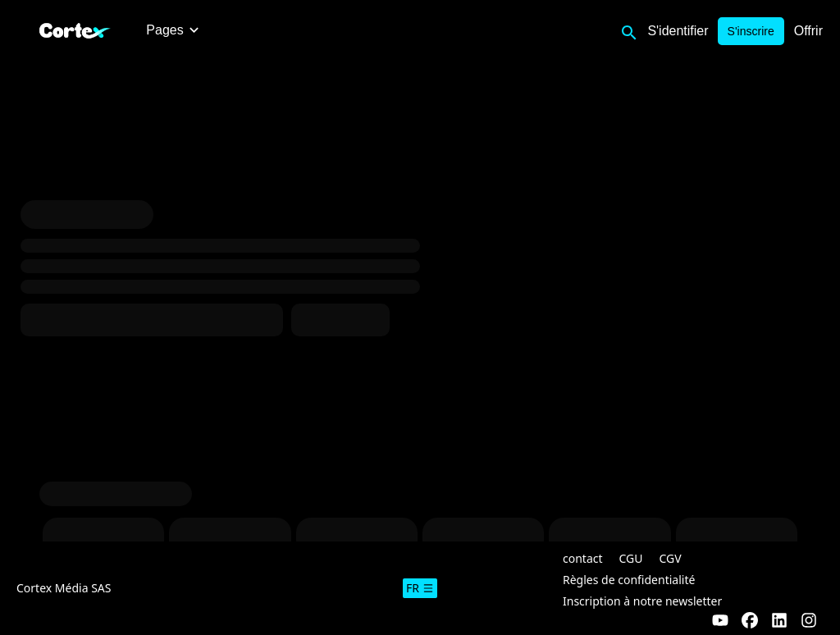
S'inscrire (751, 31)
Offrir (808, 31)
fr (420, 588)
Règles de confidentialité (629, 580)
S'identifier (678, 31)
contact (583, 558)
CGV (671, 558)
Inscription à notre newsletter (642, 601)
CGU (631, 558)
